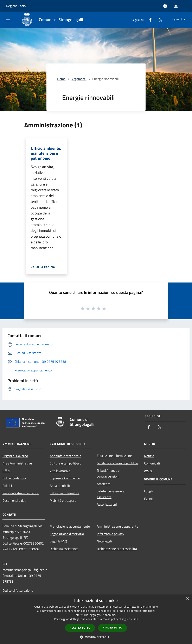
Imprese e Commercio (65, 478)
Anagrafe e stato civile (65, 456)
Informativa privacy (110, 534)
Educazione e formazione (114, 456)
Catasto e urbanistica (65, 493)
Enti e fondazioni (14, 478)
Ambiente (104, 484)
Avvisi (148, 471)
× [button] (187, 599)
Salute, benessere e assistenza (111, 494)
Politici (7, 486)
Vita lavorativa (60, 471)
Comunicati (152, 463)
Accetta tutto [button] (80, 628)
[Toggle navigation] (8, 19)
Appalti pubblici (60, 486)
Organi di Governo (15, 456)
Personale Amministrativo (21, 493)
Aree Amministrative (17, 463)
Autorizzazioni (107, 504)
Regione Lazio (16, 6)
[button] (96, 637)
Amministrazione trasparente (117, 526)
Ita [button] (178, 6)
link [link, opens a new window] (136, 619)
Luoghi (149, 491)
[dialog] (96, 619)
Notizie (149, 456)
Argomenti (79, 79)
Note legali (104, 541)
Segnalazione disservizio (67, 534)
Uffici (6, 471)
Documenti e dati (14, 500)
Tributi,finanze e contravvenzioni (108, 473)
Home (61, 79)
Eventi (149, 499)
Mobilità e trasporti (63, 500)
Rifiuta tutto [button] (113, 628)
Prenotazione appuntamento (70, 526)
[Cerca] (183, 20)
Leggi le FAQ (58, 541)
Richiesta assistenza (64, 549)
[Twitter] (159, 20)
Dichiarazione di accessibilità (117, 549)
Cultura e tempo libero (65, 463)
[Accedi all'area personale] (165, 6)
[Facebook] (149, 20)
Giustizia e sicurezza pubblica (117, 463)
